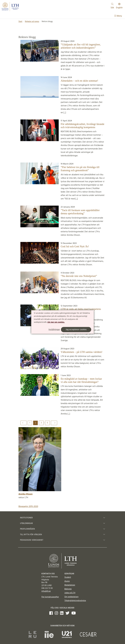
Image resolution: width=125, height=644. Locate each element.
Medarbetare (70, 585)
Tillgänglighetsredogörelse (75, 601)
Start (20, 22)
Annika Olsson (26, 494)
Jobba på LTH (70, 593)
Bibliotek (68, 589)
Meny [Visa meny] (118, 16)
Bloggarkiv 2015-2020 (28, 507)
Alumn (67, 581)
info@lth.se (46, 591)
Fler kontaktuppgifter (50, 597)
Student (68, 577)
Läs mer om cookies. (56, 322)
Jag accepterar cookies (76, 330)
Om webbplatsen (71, 597)
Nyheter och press (32, 22)
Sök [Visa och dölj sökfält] (112, 6)
